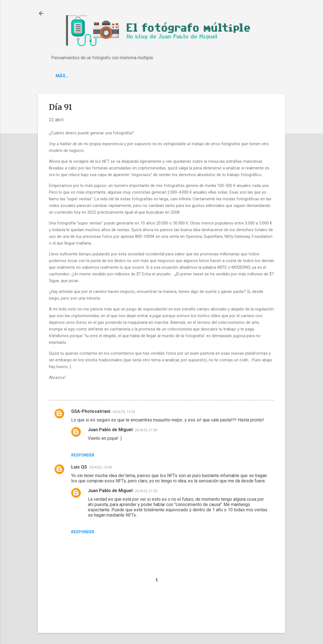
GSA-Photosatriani (91, 411)
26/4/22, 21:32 (146, 491)
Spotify (117, 76)
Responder (83, 455)
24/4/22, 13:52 (124, 412)
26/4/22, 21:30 (146, 430)
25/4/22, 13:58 (100, 467)
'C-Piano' (87, 76)
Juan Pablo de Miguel (110, 430)
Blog (61, 76)
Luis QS (79, 467)
